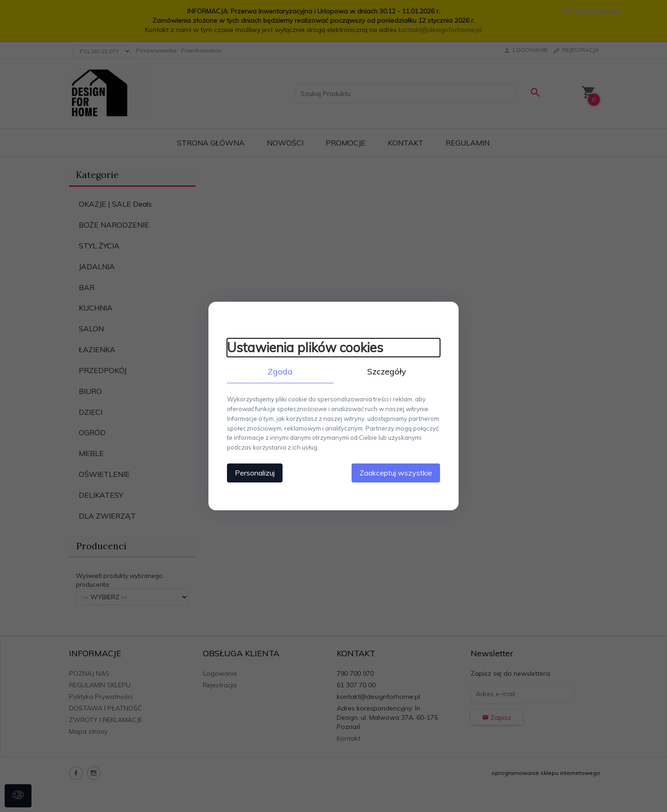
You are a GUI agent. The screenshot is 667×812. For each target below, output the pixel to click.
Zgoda (280, 371)
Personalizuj (255, 473)
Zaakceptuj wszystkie (396, 473)
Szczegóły (387, 371)
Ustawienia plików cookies (305, 347)
